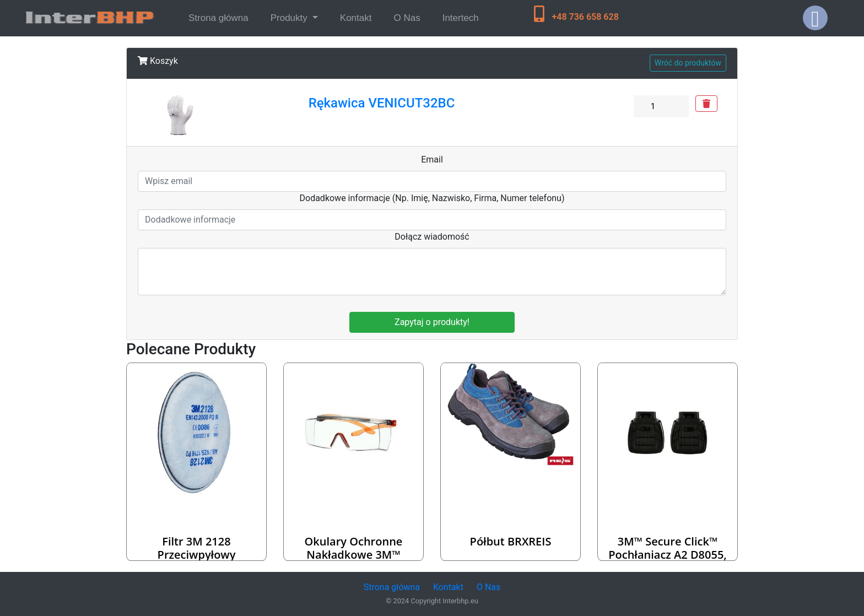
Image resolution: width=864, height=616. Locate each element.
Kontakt (356, 18)
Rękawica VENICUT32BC (382, 103)
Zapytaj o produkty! (432, 322)
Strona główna (221, 17)
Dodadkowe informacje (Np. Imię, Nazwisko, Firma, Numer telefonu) (432, 198)
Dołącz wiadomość (432, 237)
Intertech (461, 18)
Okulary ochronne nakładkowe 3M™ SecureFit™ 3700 (354, 555)
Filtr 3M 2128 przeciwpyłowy (197, 548)
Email (432, 160)
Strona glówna (392, 587)
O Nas (407, 18)
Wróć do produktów (688, 63)
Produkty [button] (290, 18)
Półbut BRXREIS (511, 541)
